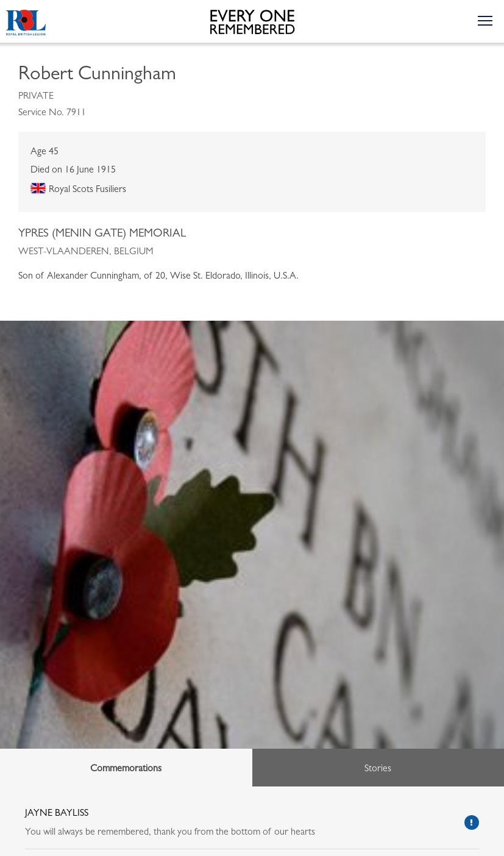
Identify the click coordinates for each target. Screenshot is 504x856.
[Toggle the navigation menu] (484, 20)
